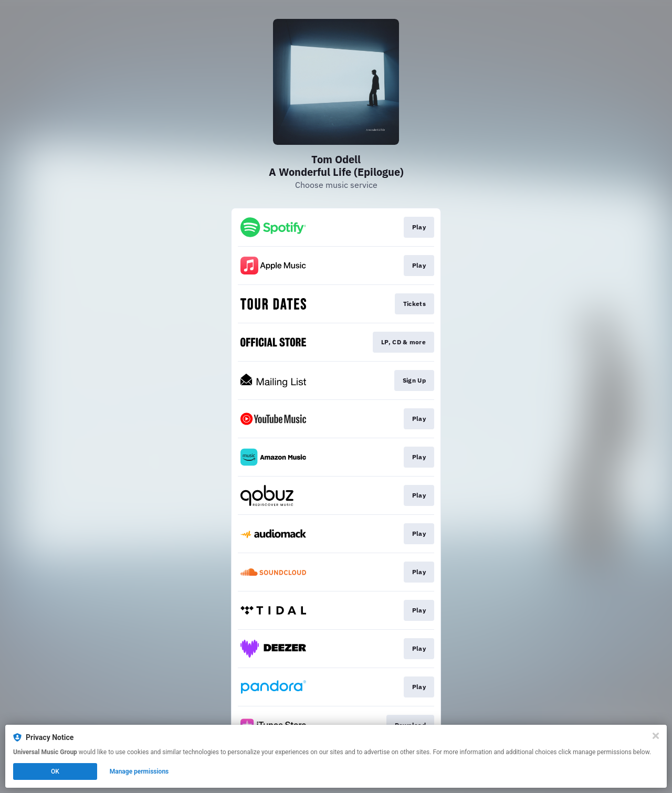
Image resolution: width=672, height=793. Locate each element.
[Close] (656, 736)
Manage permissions (139, 771)
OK (55, 771)
